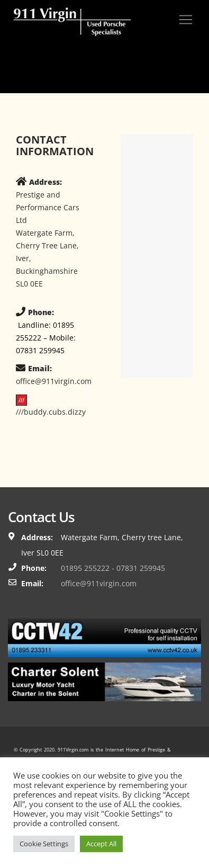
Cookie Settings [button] (44, 844)
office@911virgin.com (99, 583)
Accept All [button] (101, 844)
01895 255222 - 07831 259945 (113, 568)
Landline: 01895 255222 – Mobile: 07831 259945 (46, 338)
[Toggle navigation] (186, 20)
